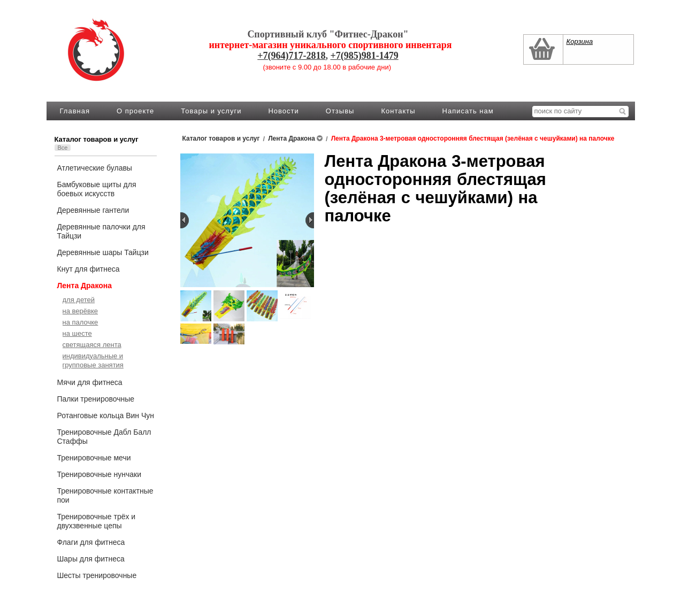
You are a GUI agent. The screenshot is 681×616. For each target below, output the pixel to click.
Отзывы (340, 111)
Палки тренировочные (96, 399)
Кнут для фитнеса (89, 269)
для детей (79, 300)
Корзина (580, 41)
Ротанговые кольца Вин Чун (106, 415)
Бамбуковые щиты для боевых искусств (97, 189)
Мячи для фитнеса (90, 382)
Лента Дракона (85, 286)
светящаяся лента (92, 345)
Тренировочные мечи (94, 458)
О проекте (135, 111)
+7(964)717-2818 (291, 56)
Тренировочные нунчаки (99, 474)
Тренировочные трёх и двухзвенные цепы (97, 521)
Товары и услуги (211, 111)
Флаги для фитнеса (91, 542)
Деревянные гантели (93, 210)
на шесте (77, 333)
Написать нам (468, 111)
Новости (283, 111)
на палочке (81, 322)
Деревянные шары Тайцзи (103, 252)
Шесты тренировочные (97, 575)
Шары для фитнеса (91, 559)
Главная (75, 111)
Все (63, 148)
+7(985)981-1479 (365, 56)
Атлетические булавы (95, 168)
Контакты (398, 111)
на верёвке (80, 311)
